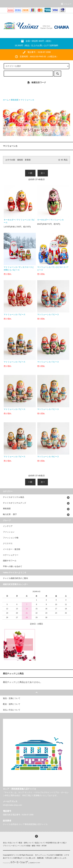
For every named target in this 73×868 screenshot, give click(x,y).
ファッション (9, 532)
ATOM (44, 846)
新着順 (28, 160)
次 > (43, 173)
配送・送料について (26, 843)
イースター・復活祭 (12, 549)
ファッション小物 (11, 538)
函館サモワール (10, 561)
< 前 (30, 173)
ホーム (6, 100)
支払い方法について (10, 843)
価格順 (20, 160)
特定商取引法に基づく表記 (56, 843)
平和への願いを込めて (13, 566)
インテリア (8, 526)
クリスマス (8, 544)
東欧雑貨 (15, 100)
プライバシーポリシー (11, 846)
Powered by (22, 863)
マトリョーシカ (27, 100)
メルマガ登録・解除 (28, 846)
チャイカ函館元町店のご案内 (15, 578)
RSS (38, 846)
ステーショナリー (11, 555)
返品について (40, 843)
